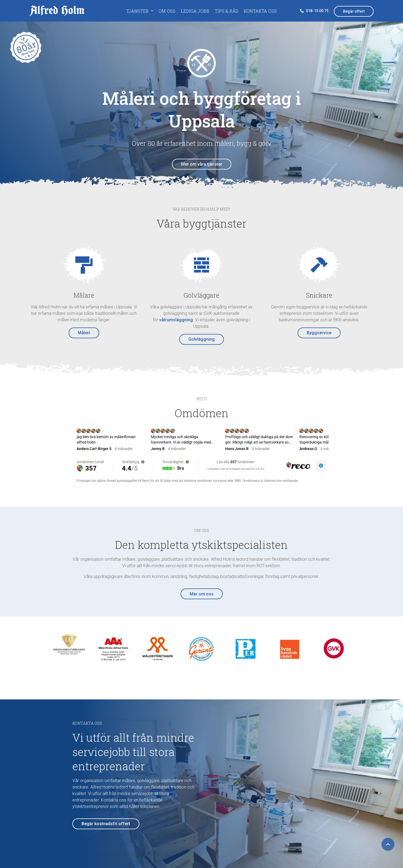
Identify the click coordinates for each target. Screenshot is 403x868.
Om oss (167, 11)
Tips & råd (227, 11)
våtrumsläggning (176, 320)
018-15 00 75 (314, 11)
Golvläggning (201, 339)
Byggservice (319, 333)
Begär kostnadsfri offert (106, 824)
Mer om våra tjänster (202, 164)
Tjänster (137, 11)
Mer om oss (202, 594)
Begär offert (354, 11)
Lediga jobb (195, 11)
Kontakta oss (260, 11)
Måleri (84, 333)
